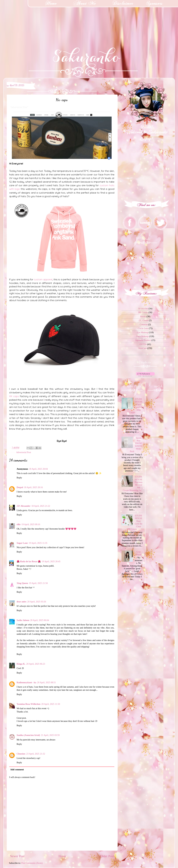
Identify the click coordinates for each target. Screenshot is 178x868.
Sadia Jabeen (23, 620)
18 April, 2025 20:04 (38, 469)
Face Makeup (143, 336)
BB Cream (143, 312)
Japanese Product (143, 340)
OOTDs (143, 344)
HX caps (14, 396)
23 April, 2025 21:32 (36, 754)
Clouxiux (21, 754)
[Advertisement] (23, 20)
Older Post (107, 856)
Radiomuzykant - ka (27, 682)
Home (62, 856)
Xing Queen (22, 583)
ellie (19, 524)
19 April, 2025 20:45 (51, 561)
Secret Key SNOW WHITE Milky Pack (136, 445)
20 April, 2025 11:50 (51, 704)
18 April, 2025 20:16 (33, 487)
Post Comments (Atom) (32, 863)
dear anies (22, 602)
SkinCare (143, 348)
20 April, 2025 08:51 (46, 682)
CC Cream (144, 320)
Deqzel (20, 487)
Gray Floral (139, 553)
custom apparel (43, 279)
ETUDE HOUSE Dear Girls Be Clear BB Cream (135, 522)
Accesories (143, 308)
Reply (19, 478)
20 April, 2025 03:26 (37, 602)
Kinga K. (21, 664)
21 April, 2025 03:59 (50, 735)
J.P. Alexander (24, 506)
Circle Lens (143, 328)
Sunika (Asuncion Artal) (28, 735)
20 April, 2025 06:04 (40, 620)
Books (143, 316)
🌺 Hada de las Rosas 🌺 (29, 561)
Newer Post (17, 856)
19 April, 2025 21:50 (38, 583)
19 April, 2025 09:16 (31, 524)
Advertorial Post (24, 452)
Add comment (17, 770)
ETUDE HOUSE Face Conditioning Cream (136, 406)
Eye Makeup (143, 332)
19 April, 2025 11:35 (38, 543)
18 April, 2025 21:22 (41, 506)
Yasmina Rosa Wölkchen (29, 704)
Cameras (144, 324)
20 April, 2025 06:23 (36, 664)
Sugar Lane (22, 543)
